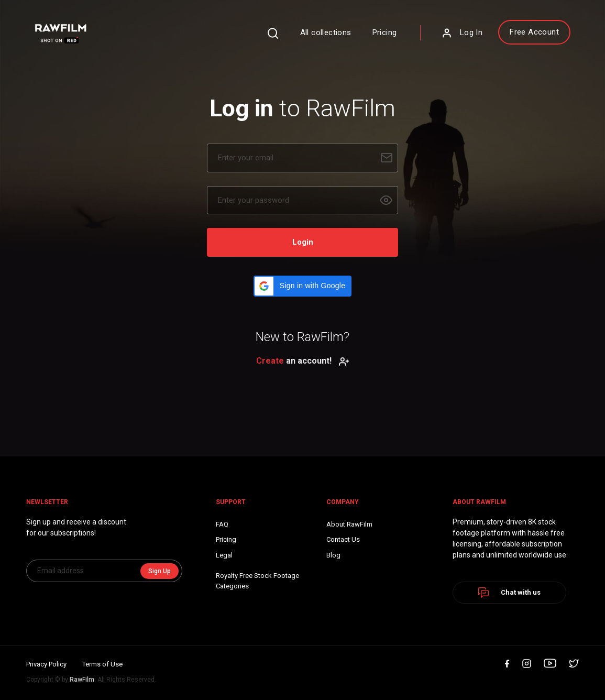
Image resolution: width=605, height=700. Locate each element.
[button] (302, 286)
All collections (326, 32)
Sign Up (159, 571)
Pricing (385, 32)
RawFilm (82, 680)
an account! (303, 361)
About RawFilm (349, 524)
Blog (333, 555)
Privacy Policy (46, 664)
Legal (224, 555)
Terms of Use (102, 664)
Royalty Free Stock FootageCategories (257, 581)
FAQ (222, 524)
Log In (462, 33)
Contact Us (343, 539)
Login (303, 242)
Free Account (534, 32)
